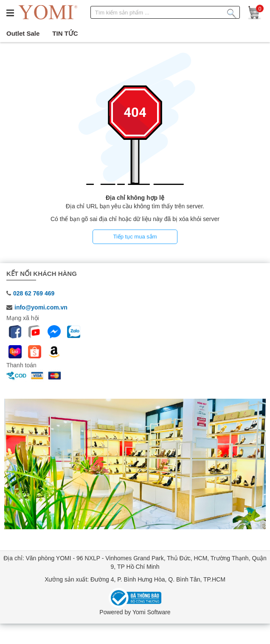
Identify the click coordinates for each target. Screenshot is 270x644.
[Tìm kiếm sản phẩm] (232, 12)
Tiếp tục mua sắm (135, 237)
